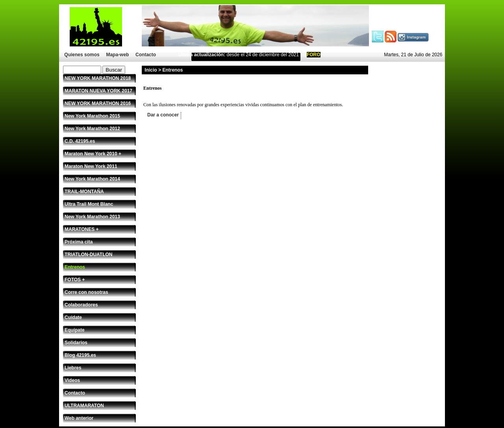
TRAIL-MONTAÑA (84, 192)
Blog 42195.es (80, 355)
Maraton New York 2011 (91, 166)
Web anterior (79, 418)
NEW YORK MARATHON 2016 (98, 103)
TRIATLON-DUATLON (89, 255)
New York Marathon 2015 (92, 116)
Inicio (151, 70)
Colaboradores (81, 305)
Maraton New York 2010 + (93, 154)
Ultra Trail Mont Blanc (89, 204)
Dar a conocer (163, 115)
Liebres (73, 368)
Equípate (75, 330)
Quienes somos (82, 55)
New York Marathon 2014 (92, 179)
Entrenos (75, 267)
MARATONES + (82, 229)
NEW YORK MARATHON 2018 (98, 78)
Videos (72, 380)
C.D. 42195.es (80, 141)
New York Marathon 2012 (92, 129)
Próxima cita (79, 242)
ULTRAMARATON (84, 406)
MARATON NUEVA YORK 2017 (98, 91)
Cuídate (73, 317)
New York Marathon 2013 (92, 217)
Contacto (146, 55)
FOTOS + (75, 280)
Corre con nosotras (86, 292)
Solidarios (76, 343)
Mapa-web (117, 55)
